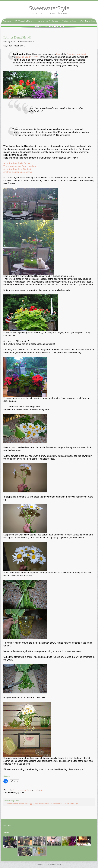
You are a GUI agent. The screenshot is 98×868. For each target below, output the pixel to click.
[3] (35, 56)
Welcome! (7, 21)
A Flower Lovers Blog (55, 26)
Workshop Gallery (87, 21)
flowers (30, 790)
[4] (37, 56)
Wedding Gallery (69, 21)
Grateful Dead (23, 57)
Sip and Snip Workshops (48, 21)
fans (58, 54)
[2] (33, 56)
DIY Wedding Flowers (24, 21)
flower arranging (19, 790)
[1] (31, 56)
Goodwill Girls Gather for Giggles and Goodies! (25, 804)
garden (36, 790)
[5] (38, 56)
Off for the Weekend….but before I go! (63, 804)
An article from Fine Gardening (18, 169)
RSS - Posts (8, 826)
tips (42, 790)
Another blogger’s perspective (18, 172)
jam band (81, 54)
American (72, 54)
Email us (38, 26)
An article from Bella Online (17, 163)
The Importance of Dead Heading (20, 166)
